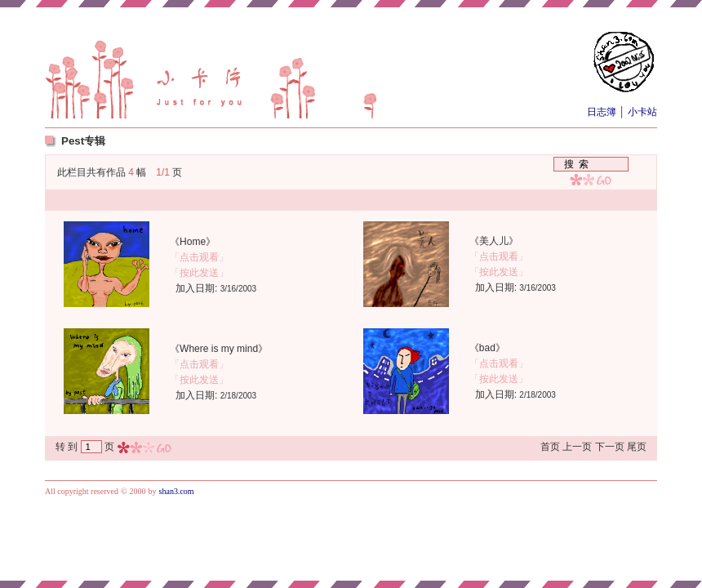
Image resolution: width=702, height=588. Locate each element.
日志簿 (603, 112)
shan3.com (177, 491)
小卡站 (641, 112)
